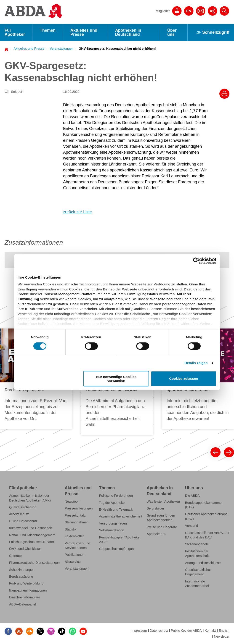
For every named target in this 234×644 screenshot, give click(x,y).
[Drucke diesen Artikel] (224, 94)
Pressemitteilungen (79, 508)
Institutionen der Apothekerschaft (197, 553)
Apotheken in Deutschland (128, 32)
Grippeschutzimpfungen (117, 549)
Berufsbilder (156, 508)
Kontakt (210, 631)
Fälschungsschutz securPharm (32, 542)
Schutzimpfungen (22, 569)
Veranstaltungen (61, 49)
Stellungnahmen (77, 522)
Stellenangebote (197, 544)
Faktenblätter (74, 536)
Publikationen (74, 555)
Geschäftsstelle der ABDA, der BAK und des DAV (207, 535)
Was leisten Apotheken (163, 502)
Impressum (139, 631)
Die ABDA (192, 496)
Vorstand (192, 526)
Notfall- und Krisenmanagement (32, 535)
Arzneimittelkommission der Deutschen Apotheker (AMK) (30, 498)
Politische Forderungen (116, 496)
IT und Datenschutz (23, 521)
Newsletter (222, 636)
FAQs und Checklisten (25, 549)
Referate (15, 556)
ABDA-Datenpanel (23, 604)
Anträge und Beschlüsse (203, 563)
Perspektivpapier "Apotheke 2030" (119, 539)
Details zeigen (196, 363)
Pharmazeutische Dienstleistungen (34, 563)
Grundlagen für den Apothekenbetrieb (161, 518)
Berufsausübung (21, 577)
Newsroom (73, 502)
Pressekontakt (75, 515)
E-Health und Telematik (116, 510)
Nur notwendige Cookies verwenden (116, 379)
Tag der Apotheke (112, 502)
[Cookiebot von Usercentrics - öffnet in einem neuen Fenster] (196, 261)
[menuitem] (28, 49)
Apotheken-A (156, 534)
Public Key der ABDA (186, 631)
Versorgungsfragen (113, 523)
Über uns (172, 32)
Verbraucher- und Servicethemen (77, 545)
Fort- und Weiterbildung (26, 583)
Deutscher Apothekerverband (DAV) (206, 516)
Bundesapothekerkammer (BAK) (204, 505)
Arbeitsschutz (19, 514)
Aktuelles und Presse (84, 32)
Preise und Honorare (162, 527)
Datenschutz (159, 631)
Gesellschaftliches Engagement (198, 572)
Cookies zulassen (184, 379)
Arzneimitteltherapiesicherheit (121, 516)
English (224, 631)
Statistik (70, 529)
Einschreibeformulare (25, 597)
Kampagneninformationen (28, 590)
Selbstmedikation (112, 530)
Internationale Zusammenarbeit (197, 584)
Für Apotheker (15, 32)
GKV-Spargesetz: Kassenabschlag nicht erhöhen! (117, 49)
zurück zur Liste (77, 212)
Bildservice (73, 562)
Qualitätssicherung (23, 507)
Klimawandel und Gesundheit (31, 528)
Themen (48, 30)
